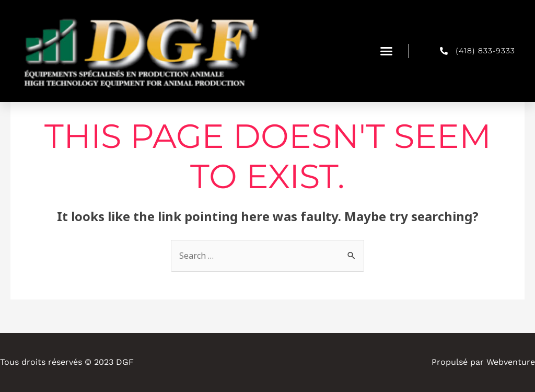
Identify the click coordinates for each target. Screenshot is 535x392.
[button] (387, 51)
